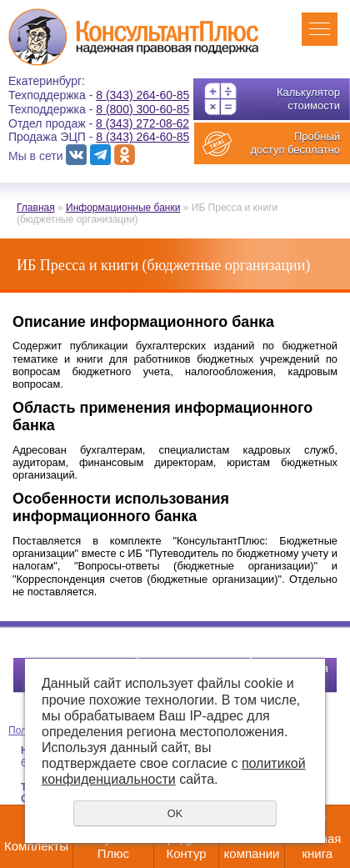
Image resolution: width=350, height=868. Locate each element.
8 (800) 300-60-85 (142, 109)
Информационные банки (123, 208)
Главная (36, 208)
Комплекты (36, 846)
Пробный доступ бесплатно (295, 143)
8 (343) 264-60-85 (142, 95)
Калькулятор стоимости (308, 99)
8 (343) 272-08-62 (142, 123)
